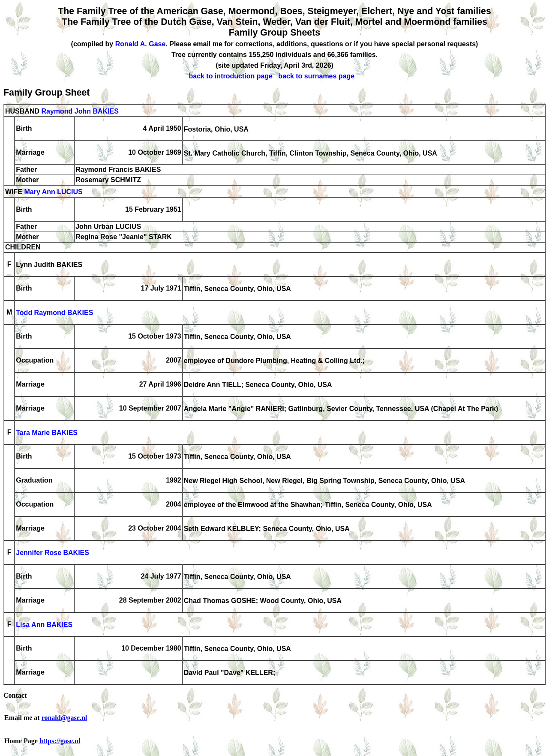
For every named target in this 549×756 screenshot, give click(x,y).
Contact (15, 695)
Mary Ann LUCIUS (53, 192)
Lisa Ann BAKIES (44, 625)
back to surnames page (316, 76)
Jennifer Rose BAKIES (52, 553)
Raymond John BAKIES (80, 111)
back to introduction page (231, 76)
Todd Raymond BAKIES (54, 313)
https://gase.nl (60, 741)
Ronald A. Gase (141, 44)
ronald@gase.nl (64, 718)
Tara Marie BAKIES (47, 433)
